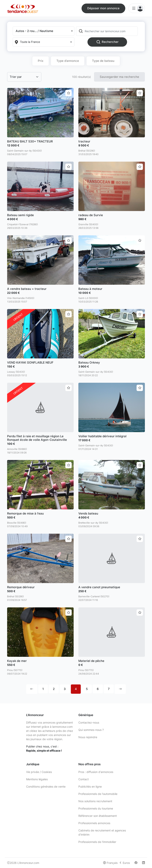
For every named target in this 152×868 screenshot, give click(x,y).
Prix (41, 61)
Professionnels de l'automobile (98, 794)
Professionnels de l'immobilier (97, 842)
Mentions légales (37, 779)
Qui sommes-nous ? (91, 730)
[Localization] (44, 42)
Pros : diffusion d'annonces (96, 772)
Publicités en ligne (90, 786)
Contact (84, 779)
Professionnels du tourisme (96, 808)
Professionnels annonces (94, 823)
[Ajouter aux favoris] (68, 93)
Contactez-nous (89, 722)
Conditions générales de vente (46, 786)
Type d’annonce (68, 61)
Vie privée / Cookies (39, 772)
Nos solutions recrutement (95, 801)
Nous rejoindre (88, 737)
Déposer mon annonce (103, 8)
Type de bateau (103, 61)
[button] (44, 31)
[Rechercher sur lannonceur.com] (111, 31)
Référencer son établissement (98, 816)
